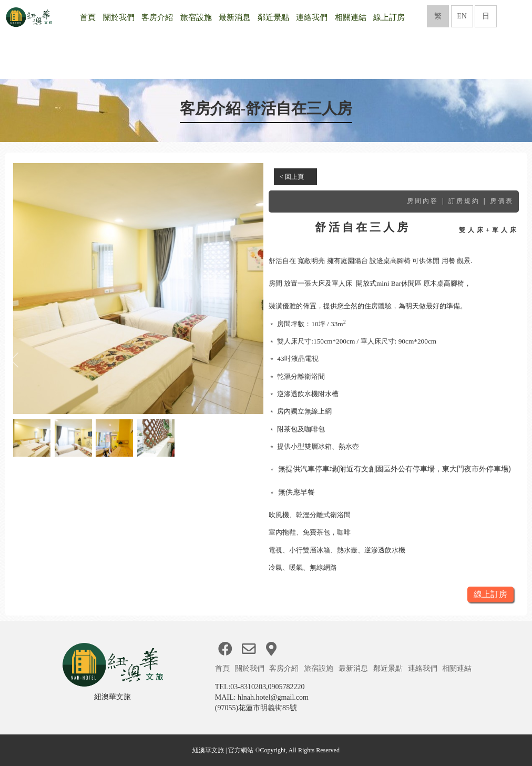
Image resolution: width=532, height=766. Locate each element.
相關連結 (351, 17)
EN (462, 16)
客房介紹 (157, 17)
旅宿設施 (196, 17)
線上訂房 (389, 17)
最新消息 (234, 17)
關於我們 (119, 17)
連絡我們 (312, 17)
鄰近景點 (273, 17)
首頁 (88, 17)
